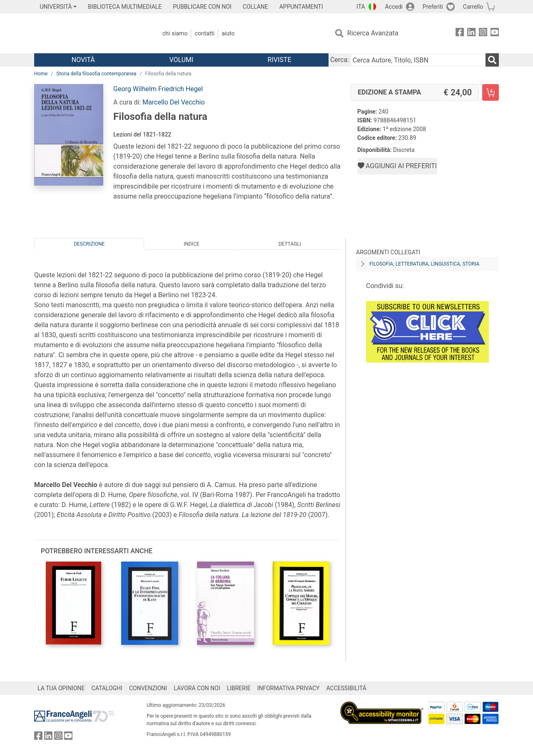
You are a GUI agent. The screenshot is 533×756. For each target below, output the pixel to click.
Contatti (204, 33)
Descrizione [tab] (89, 244)
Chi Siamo (175, 33)
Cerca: (340, 60)
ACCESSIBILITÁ (346, 688)
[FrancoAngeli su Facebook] (460, 34)
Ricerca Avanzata (373, 33)
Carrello (473, 7)
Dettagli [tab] (290, 244)
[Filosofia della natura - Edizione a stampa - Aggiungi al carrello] (491, 92)
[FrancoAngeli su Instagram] (483, 34)
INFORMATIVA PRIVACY (289, 688)
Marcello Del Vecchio (173, 102)
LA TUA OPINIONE (61, 688)
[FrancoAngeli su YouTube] (495, 34)
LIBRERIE (239, 688)
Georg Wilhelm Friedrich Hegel (158, 89)
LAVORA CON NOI (197, 688)
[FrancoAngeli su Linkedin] (471, 34)
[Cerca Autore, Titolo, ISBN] (418, 60)
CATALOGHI (107, 688)
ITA (361, 7)
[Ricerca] (492, 60)
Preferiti (433, 7)
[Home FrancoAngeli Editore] (89, 33)
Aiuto (228, 33)
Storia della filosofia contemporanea (96, 74)
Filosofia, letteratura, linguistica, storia (424, 264)
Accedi (394, 7)
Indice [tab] (192, 244)
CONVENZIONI (148, 688)
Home (41, 74)
